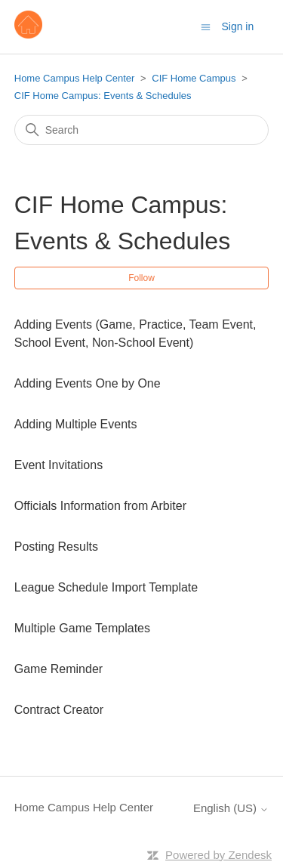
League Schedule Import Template (106, 587)
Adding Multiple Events (76, 424)
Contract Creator (59, 710)
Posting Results (56, 547)
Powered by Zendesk (218, 855)
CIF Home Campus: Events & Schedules (103, 96)
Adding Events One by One (88, 383)
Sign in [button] (237, 26)
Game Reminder (58, 669)
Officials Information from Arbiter (100, 506)
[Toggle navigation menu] (206, 26)
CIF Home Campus (194, 78)
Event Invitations (58, 465)
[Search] (142, 130)
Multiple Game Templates (82, 628)
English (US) (231, 808)
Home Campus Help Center (75, 78)
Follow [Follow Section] (141, 278)
